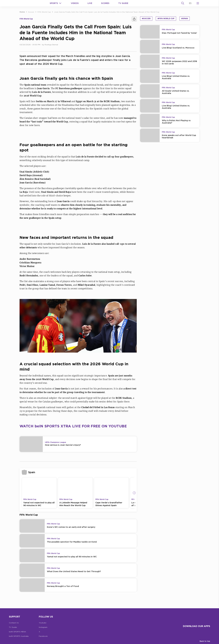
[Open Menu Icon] (198, 3)
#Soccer (146, 18)
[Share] (134, 19)
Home (22, 12)
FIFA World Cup (44, 12)
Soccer (31, 12)
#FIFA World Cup (166, 18)
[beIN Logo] (30, 3)
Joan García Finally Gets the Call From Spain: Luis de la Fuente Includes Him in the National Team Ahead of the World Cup (107, 12)
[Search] (183, 3)
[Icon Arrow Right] (134, 493)
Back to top (205, 641)
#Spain (185, 18)
